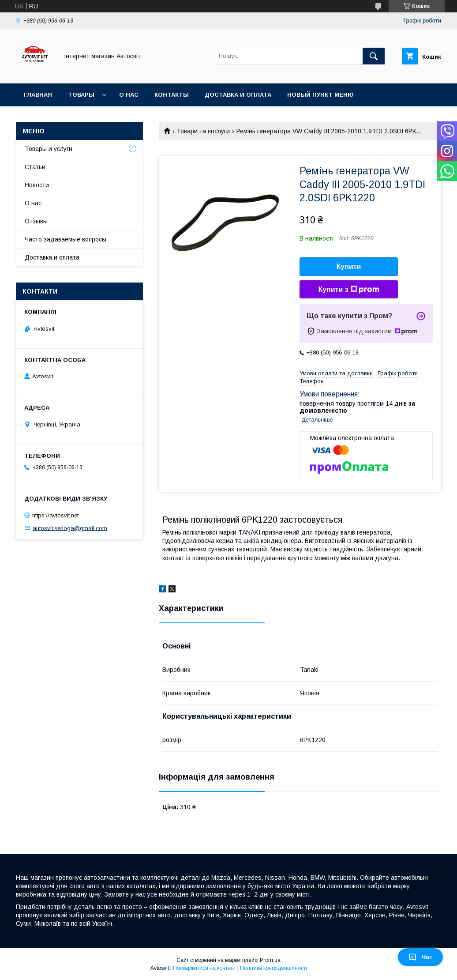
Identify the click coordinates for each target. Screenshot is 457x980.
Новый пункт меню (320, 95)
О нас (129, 95)
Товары (81, 95)
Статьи (35, 167)
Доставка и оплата (238, 95)
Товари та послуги (203, 131)
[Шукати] (374, 56)
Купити (349, 266)
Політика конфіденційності (273, 968)
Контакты (172, 95)
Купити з (348, 290)
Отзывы (36, 221)
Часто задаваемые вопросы (66, 239)
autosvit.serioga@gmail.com (70, 528)
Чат (420, 957)
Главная (38, 95)
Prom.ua (270, 960)
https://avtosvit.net (55, 515)
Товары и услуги (49, 149)
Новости (37, 185)
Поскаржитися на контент (204, 968)
